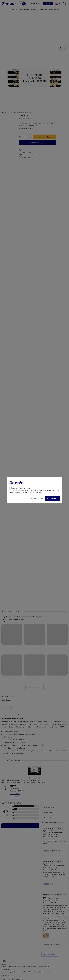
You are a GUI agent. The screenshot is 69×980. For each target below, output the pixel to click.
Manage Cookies (37, 498)
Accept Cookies (52, 498)
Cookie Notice (34, 490)
